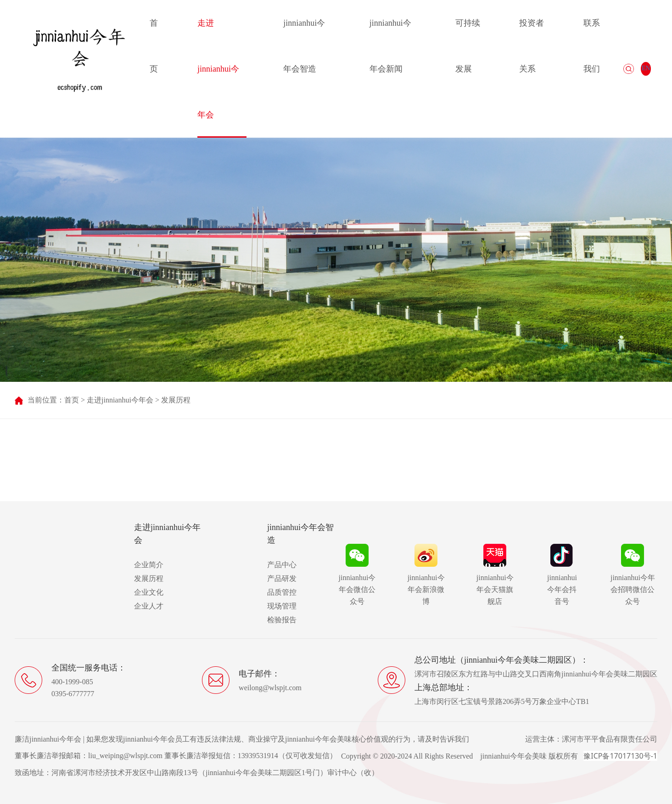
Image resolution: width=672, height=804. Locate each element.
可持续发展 (468, 46)
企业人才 (149, 606)
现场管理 (282, 606)
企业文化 (149, 592)
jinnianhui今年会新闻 (390, 46)
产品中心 (282, 565)
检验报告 (282, 620)
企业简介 (149, 565)
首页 (154, 46)
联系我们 (592, 46)
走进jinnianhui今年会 (218, 69)
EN (646, 68)
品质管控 (282, 592)
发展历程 (176, 400)
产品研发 (282, 578)
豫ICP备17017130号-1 (620, 756)
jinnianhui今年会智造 (304, 46)
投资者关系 (532, 46)
